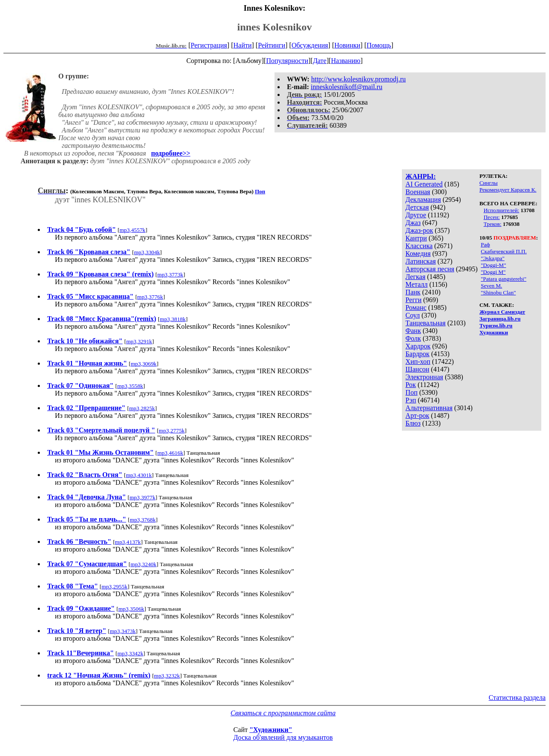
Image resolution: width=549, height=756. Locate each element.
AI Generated (424, 184)
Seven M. (492, 286)
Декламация (423, 199)
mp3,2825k (142, 408)
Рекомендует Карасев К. (508, 190)
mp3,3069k (144, 364)
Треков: (492, 224)
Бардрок (417, 354)
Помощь (379, 45)
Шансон (417, 369)
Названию (346, 61)
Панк (413, 292)
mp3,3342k (130, 653)
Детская (417, 207)
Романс (416, 307)
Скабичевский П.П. (504, 251)
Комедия (418, 253)
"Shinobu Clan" (498, 292)
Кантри (416, 238)
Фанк (413, 331)
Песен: (492, 217)
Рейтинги (271, 45)
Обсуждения (310, 45)
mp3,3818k (173, 319)
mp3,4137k (128, 542)
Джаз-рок (419, 230)
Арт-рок (417, 415)
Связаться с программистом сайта (283, 713)
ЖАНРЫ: (421, 176)
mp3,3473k (123, 631)
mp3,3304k (147, 252)
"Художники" (271, 730)
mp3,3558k (130, 386)
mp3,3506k (131, 609)
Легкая (415, 277)
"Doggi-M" (493, 265)
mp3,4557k (133, 230)
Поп (411, 392)
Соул (412, 315)
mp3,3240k (143, 564)
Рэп (411, 400)
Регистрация (209, 45)
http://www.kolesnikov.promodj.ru (358, 79)
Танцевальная (425, 323)
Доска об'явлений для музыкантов (283, 737)
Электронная (424, 377)
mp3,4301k (139, 475)
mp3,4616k (170, 453)
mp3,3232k (167, 676)
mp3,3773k (170, 274)
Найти (243, 45)
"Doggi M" (493, 272)
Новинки (347, 45)
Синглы (489, 183)
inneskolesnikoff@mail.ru (347, 87)
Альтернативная (429, 408)
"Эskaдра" (493, 258)
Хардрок (418, 346)
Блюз (413, 423)
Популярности (287, 61)
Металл (416, 284)
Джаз (413, 223)
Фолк (413, 338)
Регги (413, 300)
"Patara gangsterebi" (504, 279)
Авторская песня (430, 269)
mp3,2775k (172, 430)
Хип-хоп (418, 361)
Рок (410, 385)
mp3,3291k (139, 341)
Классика (419, 246)
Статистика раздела (517, 697)
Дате (320, 61)
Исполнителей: (501, 210)
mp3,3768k (143, 520)
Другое (416, 215)
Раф (485, 244)
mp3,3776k (150, 297)
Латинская (421, 261)
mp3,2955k (115, 586)
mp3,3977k (142, 497)
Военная (418, 192)
